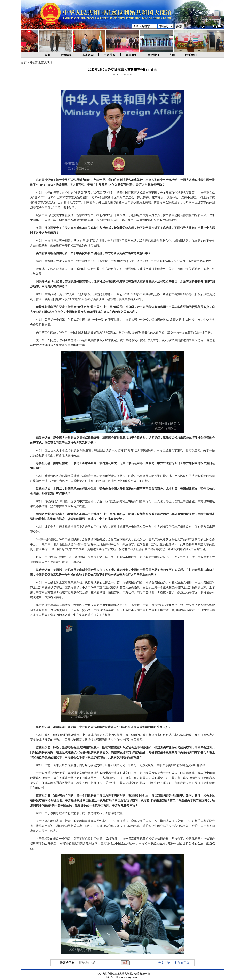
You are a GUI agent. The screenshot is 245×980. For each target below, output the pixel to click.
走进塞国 (88, 55)
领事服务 (131, 55)
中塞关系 (110, 55)
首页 (47, 55)
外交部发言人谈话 (41, 62)
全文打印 (164, 963)
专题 (172, 55)
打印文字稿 (182, 963)
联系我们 (191, 55)
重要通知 (153, 55)
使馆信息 (66, 55)
